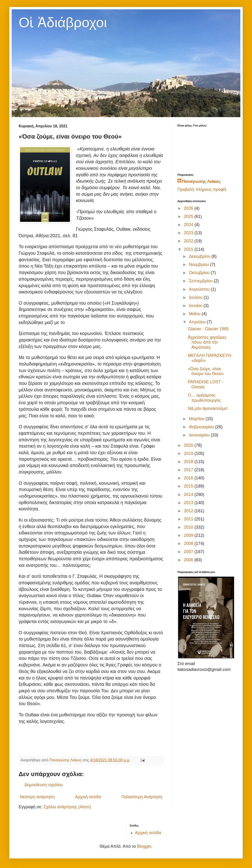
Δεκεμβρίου (200, 256)
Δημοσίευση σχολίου (44, 785)
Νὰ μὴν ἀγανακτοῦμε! (208, 408)
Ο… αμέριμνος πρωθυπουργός (204, 398)
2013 (189, 503)
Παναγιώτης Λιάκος (201, 181)
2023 (189, 233)
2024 (189, 225)
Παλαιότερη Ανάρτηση (142, 797)
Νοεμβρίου (199, 265)
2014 (189, 495)
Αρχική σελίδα (88, 797)
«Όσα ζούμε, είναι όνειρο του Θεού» (206, 371)
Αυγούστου (200, 289)
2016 (189, 478)
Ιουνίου (196, 306)
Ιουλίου (196, 297)
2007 (189, 552)
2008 (189, 544)
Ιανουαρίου (200, 435)
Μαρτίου (197, 419)
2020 (189, 445)
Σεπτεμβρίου (201, 281)
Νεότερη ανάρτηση (37, 797)
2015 (189, 486)
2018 (189, 462)
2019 (189, 453)
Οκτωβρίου (200, 273)
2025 (189, 216)
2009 (189, 535)
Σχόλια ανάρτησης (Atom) (67, 807)
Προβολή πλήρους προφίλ (202, 189)
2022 (189, 241)
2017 (189, 470)
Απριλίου (198, 322)
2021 (189, 249)
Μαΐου (195, 314)
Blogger (144, 846)
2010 (189, 527)
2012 (189, 511)
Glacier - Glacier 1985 (208, 329)
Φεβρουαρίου (202, 427)
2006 (189, 560)
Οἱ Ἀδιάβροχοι (63, 23)
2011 (189, 519)
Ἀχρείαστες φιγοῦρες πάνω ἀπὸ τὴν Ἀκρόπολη (207, 342)
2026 (189, 208)
